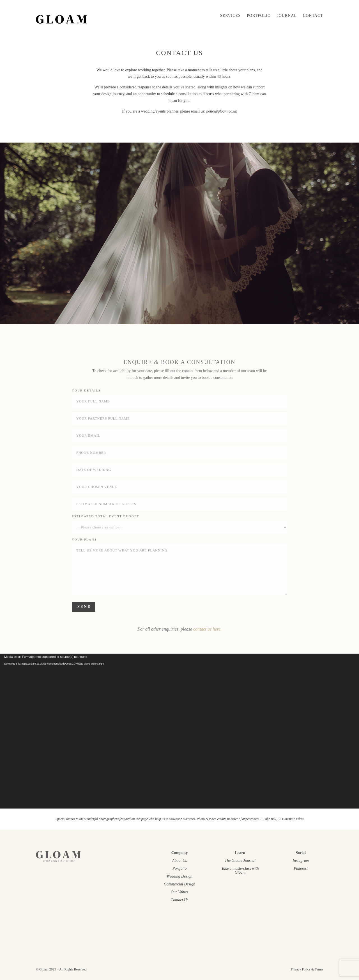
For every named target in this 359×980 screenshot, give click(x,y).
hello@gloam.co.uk (222, 111)
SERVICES (230, 16)
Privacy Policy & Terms (307, 969)
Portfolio (259, 16)
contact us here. (207, 629)
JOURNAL (287, 16)
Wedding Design (179, 876)
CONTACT (313, 16)
